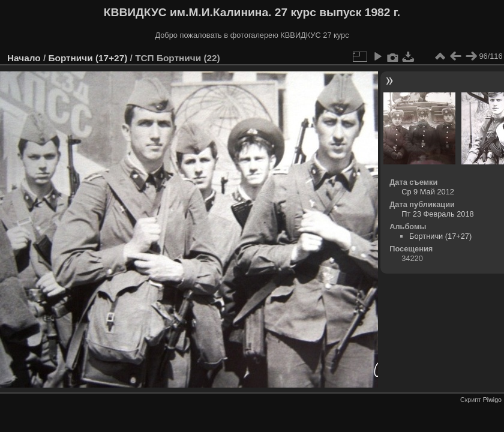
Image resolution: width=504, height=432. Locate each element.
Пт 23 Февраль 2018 (437, 214)
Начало (24, 58)
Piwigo (492, 400)
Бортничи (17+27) (88, 58)
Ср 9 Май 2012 (428, 192)
